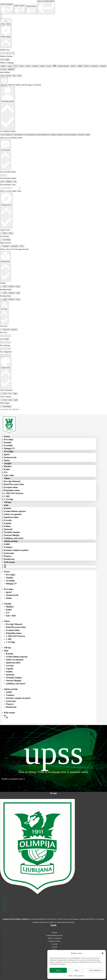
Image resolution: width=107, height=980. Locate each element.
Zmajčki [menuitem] (8, 442)
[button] (103, 953)
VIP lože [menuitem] (8, 502)
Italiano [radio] (73, 66)
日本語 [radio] (80, 66)
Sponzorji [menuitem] (8, 529)
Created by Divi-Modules (10, 409)
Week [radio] (19, 76)
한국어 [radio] (86, 66)
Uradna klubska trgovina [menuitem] (15, 511)
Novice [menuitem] (7, 436)
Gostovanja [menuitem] (9, 553)
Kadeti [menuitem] (7, 469)
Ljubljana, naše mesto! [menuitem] (14, 538)
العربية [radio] (10, 66)
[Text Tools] (4, 313)
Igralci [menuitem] (7, 454)
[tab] (1, 246)
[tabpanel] (53, 249)
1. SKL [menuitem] (7, 496)
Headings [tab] (6, 246)
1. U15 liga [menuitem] (9, 499)
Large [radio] (18, 286)
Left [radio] (2, 60)
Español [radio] (35, 66)
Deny (77, 970)
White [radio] (11, 233)
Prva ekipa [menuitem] (9, 439)
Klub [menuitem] (6, 505)
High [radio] (15, 393)
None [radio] (3, 135)
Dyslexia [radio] (81, 135)
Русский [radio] (4, 69)
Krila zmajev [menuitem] (10, 562)
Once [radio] (2, 76)
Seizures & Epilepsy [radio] (71, 135)
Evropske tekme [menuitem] (11, 487)
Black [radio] (5, 233)
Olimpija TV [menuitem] (9, 448)
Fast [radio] (15, 182)
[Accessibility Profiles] (7, 108)
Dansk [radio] (21, 66)
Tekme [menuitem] (7, 460)
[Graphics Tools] (6, 373)
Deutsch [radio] (28, 66)
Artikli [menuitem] (7, 544)
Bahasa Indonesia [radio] (63, 66)
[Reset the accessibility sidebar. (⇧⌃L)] (9, 22)
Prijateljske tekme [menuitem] (12, 490)
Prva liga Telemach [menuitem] (12, 481)
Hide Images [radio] (7, 406)
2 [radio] (4, 53)
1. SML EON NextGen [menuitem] (14, 493)
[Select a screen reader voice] (10, 188)
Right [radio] (7, 60)
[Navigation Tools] (6, 210)
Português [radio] (103, 66)
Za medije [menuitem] (8, 445)
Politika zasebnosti (79, 976)
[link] (7, 8)
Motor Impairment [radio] (43, 135)
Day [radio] (14, 76)
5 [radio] (13, 53)
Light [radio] (16, 400)
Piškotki (70, 976)
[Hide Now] (4, 82)
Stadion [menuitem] (7, 526)
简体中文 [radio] (11, 69)
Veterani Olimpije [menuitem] (12, 535)
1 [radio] (1, 53)
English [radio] (3, 66)
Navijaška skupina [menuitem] (12, 532)
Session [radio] (9, 76)
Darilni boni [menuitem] (9, 559)
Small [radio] (5, 286)
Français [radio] (42, 66)
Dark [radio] (10, 400)
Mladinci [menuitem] (8, 466)
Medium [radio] (9, 182)
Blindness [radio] (9, 135)
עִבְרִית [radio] (49, 66)
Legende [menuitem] (8, 523)
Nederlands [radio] (94, 66)
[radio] (1, 175)
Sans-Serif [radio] (6, 329)
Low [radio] (10, 393)
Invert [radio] (5, 400)
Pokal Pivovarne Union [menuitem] (14, 484)
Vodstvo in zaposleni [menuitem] (13, 514)
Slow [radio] (2, 182)
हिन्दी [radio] (55, 66)
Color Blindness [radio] (18, 135)
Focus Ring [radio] (7, 240)
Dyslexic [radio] (14, 329)
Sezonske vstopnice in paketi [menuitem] (16, 550)
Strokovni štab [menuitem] (10, 457)
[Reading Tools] (5, 266)
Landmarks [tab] (14, 246)
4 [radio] (10, 53)
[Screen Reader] (5, 155)
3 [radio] (7, 53)
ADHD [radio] (88, 135)
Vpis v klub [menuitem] (9, 475)
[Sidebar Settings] (6, 37)
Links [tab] (22, 246)
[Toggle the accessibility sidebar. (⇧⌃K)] (1, 16)
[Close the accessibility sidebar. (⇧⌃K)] (3, 22)
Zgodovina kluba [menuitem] (11, 517)
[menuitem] (50, 565)
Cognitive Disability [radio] (57, 135)
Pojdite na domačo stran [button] (12, 779)
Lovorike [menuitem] (8, 520)
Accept (58, 970)
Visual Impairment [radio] (31, 135)
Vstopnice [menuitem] (8, 547)
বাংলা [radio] (16, 66)
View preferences (95, 970)
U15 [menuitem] (6, 472)
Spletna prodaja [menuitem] (11, 541)
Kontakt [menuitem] (8, 508)
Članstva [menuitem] (8, 556)
